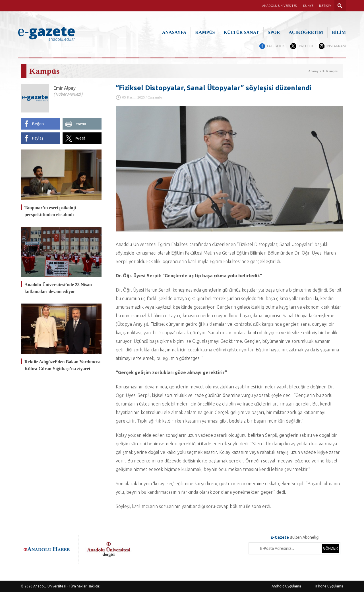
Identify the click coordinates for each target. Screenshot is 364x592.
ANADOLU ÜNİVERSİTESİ (280, 6)
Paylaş (38, 138)
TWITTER (306, 46)
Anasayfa (315, 71)
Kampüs (332, 71)
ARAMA (340, 6)
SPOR (274, 32)
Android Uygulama (286, 586)
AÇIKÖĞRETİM (306, 32)
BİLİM (339, 32)
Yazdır (81, 124)
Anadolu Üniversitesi (49, 586)
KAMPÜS (205, 32)
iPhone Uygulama (329, 586)
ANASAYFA (174, 32)
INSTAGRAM (336, 46)
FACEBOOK (276, 46)
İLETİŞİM (325, 6)
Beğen (38, 124)
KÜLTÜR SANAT (241, 32)
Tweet (80, 138)
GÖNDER (331, 548)
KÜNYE (308, 6)
